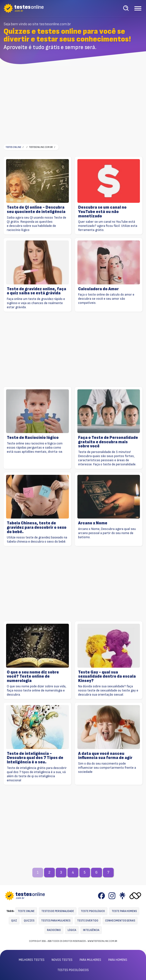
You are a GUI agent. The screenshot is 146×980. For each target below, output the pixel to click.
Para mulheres (90, 960)
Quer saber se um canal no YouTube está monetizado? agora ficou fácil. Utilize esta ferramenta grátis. (108, 226)
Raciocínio (54, 930)
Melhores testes (32, 960)
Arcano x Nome (93, 523)
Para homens (118, 960)
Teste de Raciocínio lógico (33, 438)
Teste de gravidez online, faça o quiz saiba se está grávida (36, 291)
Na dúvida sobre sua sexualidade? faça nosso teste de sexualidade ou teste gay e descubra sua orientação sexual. (108, 690)
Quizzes (29, 921)
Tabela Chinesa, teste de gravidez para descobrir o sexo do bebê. (37, 527)
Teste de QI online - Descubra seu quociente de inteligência (36, 209)
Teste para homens (124, 911)
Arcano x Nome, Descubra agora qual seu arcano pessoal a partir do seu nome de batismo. (107, 533)
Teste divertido (88, 921)
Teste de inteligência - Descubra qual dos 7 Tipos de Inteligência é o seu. (35, 758)
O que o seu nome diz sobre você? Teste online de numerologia (33, 677)
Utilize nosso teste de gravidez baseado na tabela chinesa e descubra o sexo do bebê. (37, 539)
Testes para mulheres (56, 921)
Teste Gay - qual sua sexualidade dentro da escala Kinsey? (107, 677)
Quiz (14, 921)
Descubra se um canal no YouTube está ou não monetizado (102, 212)
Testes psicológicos (73, 970)
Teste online (26, 911)
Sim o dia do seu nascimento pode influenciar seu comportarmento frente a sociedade (107, 768)
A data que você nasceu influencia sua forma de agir (105, 756)
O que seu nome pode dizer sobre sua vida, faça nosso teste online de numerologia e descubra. (36, 690)
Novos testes (62, 960)
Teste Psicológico (93, 911)
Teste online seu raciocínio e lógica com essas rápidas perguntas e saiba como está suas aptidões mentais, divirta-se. (35, 447)
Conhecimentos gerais (120, 921)
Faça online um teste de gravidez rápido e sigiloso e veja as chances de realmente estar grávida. (36, 303)
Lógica (72, 930)
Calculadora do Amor (98, 289)
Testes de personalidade (58, 911)
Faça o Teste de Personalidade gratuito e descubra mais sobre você (108, 442)
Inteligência (91, 930)
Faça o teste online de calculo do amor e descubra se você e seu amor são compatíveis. (106, 299)
